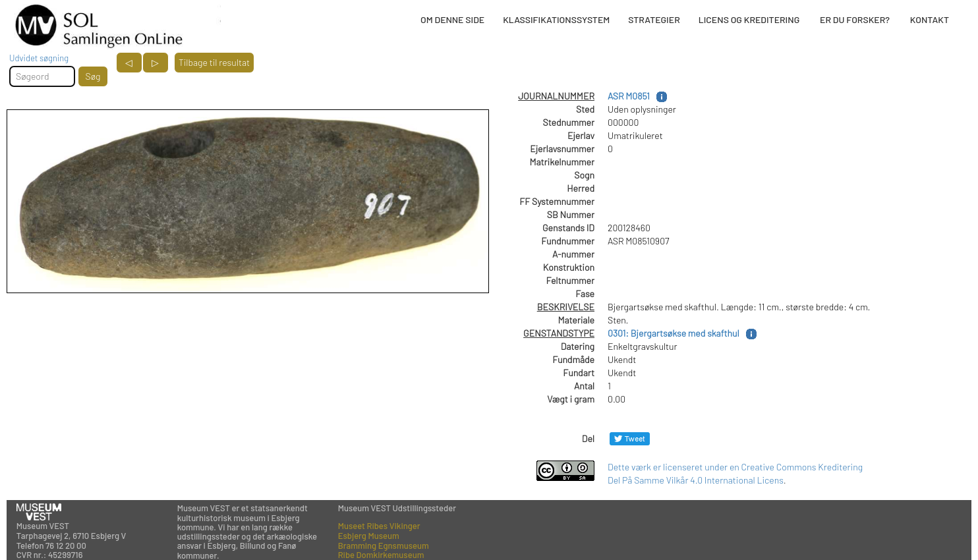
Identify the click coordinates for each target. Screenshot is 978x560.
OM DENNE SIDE (452, 19)
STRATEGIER (654, 19)
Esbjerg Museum (369, 536)
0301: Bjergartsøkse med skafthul (674, 333)
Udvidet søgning (39, 58)
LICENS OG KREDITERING (749, 19)
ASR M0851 (629, 96)
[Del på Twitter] (630, 438)
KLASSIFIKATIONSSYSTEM (556, 19)
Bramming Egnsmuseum (384, 546)
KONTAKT (930, 19)
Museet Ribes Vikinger (379, 526)
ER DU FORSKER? (855, 19)
